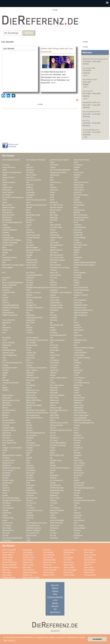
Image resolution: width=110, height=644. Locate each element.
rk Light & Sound (8, 460)
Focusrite (6, 290)
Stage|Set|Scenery (57, 490)
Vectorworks (7, 513)
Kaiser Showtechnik (57, 340)
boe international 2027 (91, 112)
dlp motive (54, 252)
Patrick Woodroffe (50, 570)
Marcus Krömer (90, 562)
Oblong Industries (56, 425)
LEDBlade (77, 363)
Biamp (28, 212)
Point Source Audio (9, 443)
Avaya (52, 195)
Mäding (76, 388)
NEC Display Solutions (34, 418)
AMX (52, 177)
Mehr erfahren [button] (9, 640)
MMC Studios (79, 410)
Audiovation (30, 192)
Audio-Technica (8, 192)
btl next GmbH (79, 220)
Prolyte (53, 448)
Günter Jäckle (7, 557)
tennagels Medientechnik (12, 500)
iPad (55, 594)
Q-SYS (76, 450)
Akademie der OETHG (58, 172)
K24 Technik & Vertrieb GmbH (37, 340)
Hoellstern (54, 318)
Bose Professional (80, 215)
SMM (28, 483)
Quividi (29, 453)
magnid (76, 390)
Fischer (76, 285)
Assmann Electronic (81, 182)
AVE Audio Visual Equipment (13, 197)
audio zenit (54, 190)
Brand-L (29, 217)
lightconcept (78, 370)
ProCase (77, 445)
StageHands (31, 490)
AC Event (6, 165)
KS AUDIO (54, 348)
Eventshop (78, 275)
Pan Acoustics (31, 435)
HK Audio (53, 315)
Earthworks (78, 257)
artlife (76, 180)
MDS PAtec (54, 398)
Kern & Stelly (31, 343)
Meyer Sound (79, 405)
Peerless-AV (54, 438)
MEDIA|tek (6, 403)
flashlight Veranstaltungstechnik (38, 288)
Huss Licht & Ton (9, 320)
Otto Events (7, 433)
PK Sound (54, 440)
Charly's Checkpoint (10, 230)
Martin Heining (28, 565)
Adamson (30, 167)
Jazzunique (78, 335)
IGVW (76, 323)
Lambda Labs (31, 353)
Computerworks (8, 238)
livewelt (53, 375)
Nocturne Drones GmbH (59, 423)
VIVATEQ (77, 518)
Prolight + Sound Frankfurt (12, 448)
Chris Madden (28, 552)
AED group (30, 170)
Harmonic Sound (80, 308)
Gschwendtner (55, 303)
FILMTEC (53, 285)
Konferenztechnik (55, 597)
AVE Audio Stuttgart (81, 195)
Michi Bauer (27, 567)
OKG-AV (53, 428)
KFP (52, 343)
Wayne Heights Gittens (31, 577)
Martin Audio (31, 395)
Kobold (5, 348)
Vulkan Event (55, 525)
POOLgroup (31, 443)
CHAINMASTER (80, 227)
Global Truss (55, 298)
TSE (75, 505)
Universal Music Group (35, 510)
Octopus (77, 425)
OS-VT (76, 430)
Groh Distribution (80, 300)
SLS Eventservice (56, 480)
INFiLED (29, 328)
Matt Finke (88, 565)
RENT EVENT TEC (57, 455)
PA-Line (53, 433)
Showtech (30, 478)
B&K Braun (78, 202)
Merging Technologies (34, 405)
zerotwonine (78, 535)
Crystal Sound (7, 245)
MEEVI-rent (30, 403)
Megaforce (78, 403)
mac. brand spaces (57, 385)
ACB (28, 165)
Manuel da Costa (49, 562)
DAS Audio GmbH (80, 245)
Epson (76, 270)
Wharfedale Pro (8, 530)
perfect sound (79, 438)
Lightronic (54, 373)
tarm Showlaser (32, 498)
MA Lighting (30, 385)
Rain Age (77, 453)
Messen (55, 606)
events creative (56, 275)
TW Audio (77, 508)
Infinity (52, 328)
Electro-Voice (31, 265)
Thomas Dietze (69, 575)
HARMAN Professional (35, 308)
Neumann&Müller (80, 418)
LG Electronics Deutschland (36, 368)
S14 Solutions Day (90, 80)
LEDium (29, 365)
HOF (75, 318)
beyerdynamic (7, 212)
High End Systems (81, 313)
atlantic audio (79, 185)
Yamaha (77, 533)
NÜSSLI (29, 425)
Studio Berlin (55, 493)
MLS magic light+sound (59, 410)
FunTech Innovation (33, 293)
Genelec (53, 295)
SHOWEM (6, 475)
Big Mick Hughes (70, 550)
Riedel (76, 458)
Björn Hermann (90, 550)
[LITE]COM (6, 540)
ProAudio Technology (58, 445)
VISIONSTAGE (8, 518)
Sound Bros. (31, 485)
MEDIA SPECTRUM (34, 400)
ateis (52, 185)
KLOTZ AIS (54, 345)
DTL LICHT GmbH (57, 257)
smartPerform (7, 483)
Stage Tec (6, 490)
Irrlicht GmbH (79, 330)
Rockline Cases (56, 460)
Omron (76, 428)
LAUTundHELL (79, 355)
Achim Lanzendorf (9, 550)
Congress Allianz (56, 238)
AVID (52, 197)
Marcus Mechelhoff (9, 565)
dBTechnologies (32, 247)
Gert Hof (67, 555)
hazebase (6, 310)
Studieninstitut (31, 493)
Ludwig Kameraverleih (11, 383)
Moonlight (54, 413)
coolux (52, 240)
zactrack (5, 535)
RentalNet (6, 458)
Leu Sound (54, 365)
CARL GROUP (55, 225)
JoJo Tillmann (28, 560)
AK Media (30, 172)
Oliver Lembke (69, 567)
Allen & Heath (31, 175)
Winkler (53, 530)
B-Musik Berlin (79, 205)
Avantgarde (30, 195)
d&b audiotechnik (56, 245)
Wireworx (77, 530)
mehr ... (86, 75)
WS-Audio (6, 533)
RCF (28, 455)
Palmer (76, 433)
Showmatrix (54, 475)
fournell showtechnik (81, 290)
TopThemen (55, 612)
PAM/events (7, 435)
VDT (75, 510)
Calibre (5, 225)
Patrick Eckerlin (28, 570)
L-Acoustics (78, 350)
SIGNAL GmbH (8, 480)
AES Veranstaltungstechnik (60, 170)
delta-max (77, 247)
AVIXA (5, 200)
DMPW (76, 252)
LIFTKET (6, 370)
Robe (28, 460)
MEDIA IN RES (79, 398)
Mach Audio (78, 385)
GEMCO (29, 295)
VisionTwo (30, 518)
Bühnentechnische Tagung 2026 (95, 59)
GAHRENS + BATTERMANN (61, 293)
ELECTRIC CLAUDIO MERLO (14, 265)
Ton (55, 609)
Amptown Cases (8, 177)
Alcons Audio (79, 172)
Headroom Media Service (83, 310)
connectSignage (80, 238)
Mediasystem (79, 400)
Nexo (28, 420)
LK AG (76, 375)
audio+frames (79, 190)
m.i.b (4, 385)
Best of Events (55, 210)
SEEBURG (78, 470)
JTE (51, 338)
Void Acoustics (8, 523)
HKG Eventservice (81, 315)
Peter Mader (7, 572)
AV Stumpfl (6, 195)
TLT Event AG (31, 503)
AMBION (77, 175)
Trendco (29, 505)
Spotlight (29, 488)
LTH (51, 380)
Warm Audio (7, 528)
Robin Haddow (49, 572)
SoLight (53, 483)
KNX (75, 345)
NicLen (53, 420)
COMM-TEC (78, 235)
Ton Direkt (54, 503)
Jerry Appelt (88, 557)
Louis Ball (67, 560)
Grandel (29, 300)
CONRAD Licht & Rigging (12, 240)
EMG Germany (55, 265)
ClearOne (53, 232)
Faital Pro (53, 283)
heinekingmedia (8, 313)
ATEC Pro (30, 185)
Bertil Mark (47, 550)
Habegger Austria (56, 305)
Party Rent (6, 438)
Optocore (30, 430)
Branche (55, 585)
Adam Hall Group (9, 167)
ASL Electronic (55, 182)
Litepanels (30, 375)
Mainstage (54, 393)
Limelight (77, 373)
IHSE (4, 325)
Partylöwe (30, 438)
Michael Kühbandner (10, 567)
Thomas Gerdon (90, 575)
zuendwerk (54, 538)
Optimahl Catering (9, 430)
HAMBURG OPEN (81, 305)
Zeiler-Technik (31, 535)
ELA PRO (53, 262)
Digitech (77, 250)
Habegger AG (31, 305)
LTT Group (78, 380)
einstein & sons (32, 262)
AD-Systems (78, 165)
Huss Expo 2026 (89, 68)
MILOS (29, 408)
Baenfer (29, 207)
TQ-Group (6, 505)
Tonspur (77, 503)
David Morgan (69, 552)
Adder (4, 170)
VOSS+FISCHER (56, 523)
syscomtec (30, 495)
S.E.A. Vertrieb (79, 463)
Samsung (30, 465)
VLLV (28, 520)
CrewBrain (78, 242)
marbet (76, 393)
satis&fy (53, 465)
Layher (52, 358)
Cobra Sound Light (33, 235)
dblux (4, 247)
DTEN (28, 257)
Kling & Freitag (32, 345)
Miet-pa (5, 408)
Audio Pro (30, 190)
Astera (5, 185)
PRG (4, 445)
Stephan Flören (49, 575)
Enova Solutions (32, 268)
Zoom (28, 538)
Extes (52, 280)
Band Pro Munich (56, 207)
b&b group (54, 202)
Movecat (5, 415)
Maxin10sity (7, 398)
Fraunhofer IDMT (9, 293)
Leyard (76, 365)
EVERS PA (30, 278)
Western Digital (79, 528)
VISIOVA (53, 518)
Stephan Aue (27, 575)
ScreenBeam (31, 470)
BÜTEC (29, 222)
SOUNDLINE (79, 485)
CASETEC (78, 225)
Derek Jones (89, 552)
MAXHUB (77, 395)
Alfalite (5, 175)
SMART (77, 480)
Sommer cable (79, 483)
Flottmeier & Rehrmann (59, 288)
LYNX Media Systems (82, 383)
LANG (52, 353)
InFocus (5, 330)
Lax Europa (30, 358)
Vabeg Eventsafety (57, 510)
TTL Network (55, 508)
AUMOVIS (78, 192)
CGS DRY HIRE (56, 227)
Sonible (5, 485)
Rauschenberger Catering (12, 455)
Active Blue (54, 165)
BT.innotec (54, 220)
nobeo (28, 423)
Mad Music (54, 388)
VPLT (76, 523)
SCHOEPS (78, 468)
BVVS (76, 222)
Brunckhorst (31, 220)
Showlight (30, 475)
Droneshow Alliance (10, 257)
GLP (75, 298)
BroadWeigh (7, 220)
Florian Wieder (8, 555)
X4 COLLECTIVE (33, 533)
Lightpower (30, 373)
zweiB (76, 538)
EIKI (4, 262)
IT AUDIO (30, 333)
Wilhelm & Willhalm (33, 530)
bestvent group (79, 210)
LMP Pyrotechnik (32, 378)
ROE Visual (78, 460)
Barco (76, 207)
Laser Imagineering (9, 355)
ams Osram (30, 177)
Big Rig (53, 212)
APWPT (77, 177)
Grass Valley (55, 300)
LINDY (5, 375)
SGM (52, 473)
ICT (75, 320)
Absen (76, 162)
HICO (52, 313)
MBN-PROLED (32, 398)
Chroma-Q (78, 230)
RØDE (52, 463)
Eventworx (6, 278)
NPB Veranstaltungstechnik (84, 423)
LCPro (28, 360)
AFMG (76, 170)
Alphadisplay (55, 175)
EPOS (76, 268)
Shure (76, 478)
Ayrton (28, 202)
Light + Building (32, 370)
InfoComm (78, 328)
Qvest (52, 453)
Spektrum (6, 488)
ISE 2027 (86, 121)
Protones (29, 450)
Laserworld (30, 355)
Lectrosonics (55, 363)
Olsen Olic (6, 570)
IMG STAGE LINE (57, 325)
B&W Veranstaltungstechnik (36, 205)
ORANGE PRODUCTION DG (61, 430)
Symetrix (77, 493)
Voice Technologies (57, 520)
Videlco (5, 515)
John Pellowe (7, 560)
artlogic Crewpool (9, 182)
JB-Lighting (6, 338)
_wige (28, 540)
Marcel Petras (69, 562)
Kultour (29, 350)
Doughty (29, 255)
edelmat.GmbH (32, 260)
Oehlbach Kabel (8, 428)
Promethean (78, 448)
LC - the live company (82, 358)
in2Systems (7, 328)
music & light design (81, 415)
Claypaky (6, 232)
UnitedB (5, 510)
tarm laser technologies (11, 498)
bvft (51, 222)
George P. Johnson (81, 295)
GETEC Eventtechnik (34, 298)
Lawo (4, 358)
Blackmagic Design (33, 215)
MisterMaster (79, 408)
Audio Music (7, 190)
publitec (53, 450)
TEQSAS (53, 500)
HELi (28, 313)
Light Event (54, 370)
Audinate (53, 187)
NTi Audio (6, 425)
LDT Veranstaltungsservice (12, 363)
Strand (5, 493)
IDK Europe (30, 323)
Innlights (29, 330)
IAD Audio (54, 320)
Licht (55, 600)
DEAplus (53, 247)
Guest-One (78, 303)
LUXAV (53, 383)
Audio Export (78, 187)
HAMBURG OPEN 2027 (92, 103)
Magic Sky (54, 390)
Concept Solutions (33, 238)
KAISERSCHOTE (80, 340)
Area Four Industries (34, 180)
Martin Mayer (68, 565)
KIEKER (77, 343)
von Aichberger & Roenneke (36, 523)
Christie (53, 230)
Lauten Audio (55, 355)
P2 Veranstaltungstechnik (35, 433)
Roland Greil (68, 572)
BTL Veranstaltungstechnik (12, 222)
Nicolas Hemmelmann (51, 567)
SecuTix (53, 470)
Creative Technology (10, 242)
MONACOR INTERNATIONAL (37, 413)
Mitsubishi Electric (9, 410)
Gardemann (78, 293)
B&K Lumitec (7, 205)
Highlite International (10, 315)
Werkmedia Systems (34, 528)
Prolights (29, 448)
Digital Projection (56, 250)
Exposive (29, 280)
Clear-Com (30, 232)
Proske (5, 450)
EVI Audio (54, 278)
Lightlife (5, 373)
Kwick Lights (55, 350)
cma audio (6, 235)
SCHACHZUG (79, 465)
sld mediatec (31, 480)
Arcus (4, 180)
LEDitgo (5, 365)
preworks (77, 443)
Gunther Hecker (29, 557)
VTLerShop (6, 525)
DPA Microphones (57, 255)
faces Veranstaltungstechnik (13, 283)
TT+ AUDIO (30, 508)
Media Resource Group (11, 400)
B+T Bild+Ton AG (56, 205)
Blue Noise (54, 215)
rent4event (78, 455)
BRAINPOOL (7, 217)
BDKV (28, 210)
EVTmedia (78, 278)
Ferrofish (29, 285)
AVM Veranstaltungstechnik (36, 200)
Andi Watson (27, 550)
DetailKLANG (7, 250)
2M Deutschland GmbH (11, 160)
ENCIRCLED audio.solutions (84, 265)
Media (55, 603)
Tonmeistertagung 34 (91, 130)
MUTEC (5, 418)
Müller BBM (54, 415)
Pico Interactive (8, 440)
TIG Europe (7, 503)
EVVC (5, 280)
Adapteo (77, 167)
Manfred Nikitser (90, 560)
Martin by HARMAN (57, 395)
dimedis (5, 252)
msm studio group (33, 415)
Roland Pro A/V (8, 463)
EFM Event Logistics (57, 260)
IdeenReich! (7, 323)
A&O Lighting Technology (35, 160)
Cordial (76, 240)
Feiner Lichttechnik (9, 285)
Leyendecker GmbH (10, 368)
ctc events (30, 245)
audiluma (29, 187)
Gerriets (5, 298)
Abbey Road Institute (81, 160)
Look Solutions (79, 378)
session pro (30, 473)
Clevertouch (78, 232)
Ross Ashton (7, 575)
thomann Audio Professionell (84, 500)
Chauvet (29, 230)
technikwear (78, 498)
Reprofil (29, 458)
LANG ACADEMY (80, 353)
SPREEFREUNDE (57, 488)
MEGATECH (7, 405)
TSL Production (8, 508)
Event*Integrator (80, 273)
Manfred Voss (28, 562)
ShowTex (53, 478)
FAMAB (77, 283)
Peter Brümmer (90, 570)
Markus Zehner (8, 395)
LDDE (76, 360)
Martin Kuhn (48, 565)
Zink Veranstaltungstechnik (12, 538)
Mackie (5, 388)
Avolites (77, 200)
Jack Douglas (68, 557)
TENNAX (29, 500)
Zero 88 (53, 535)
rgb (51, 458)
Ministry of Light (56, 408)
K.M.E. (5, 340)
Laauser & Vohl (8, 353)
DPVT (76, 255)
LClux (4, 360)
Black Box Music (8, 215)
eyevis (76, 280)
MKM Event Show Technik (36, 410)
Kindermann (7, 345)
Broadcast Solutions (81, 217)
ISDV (4, 333)
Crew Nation (54, 242)
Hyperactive (31, 320)
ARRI (52, 180)
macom (29, 388)
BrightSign (54, 217)
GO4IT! (5, 300)
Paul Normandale (70, 570)
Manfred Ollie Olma (9, 562)
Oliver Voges (89, 567)
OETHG (29, 428)
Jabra (76, 333)
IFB (51, 323)
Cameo (29, 225)
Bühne (55, 588)
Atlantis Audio (7, 187)
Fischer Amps (7, 288)
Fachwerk (30, 283)
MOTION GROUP (80, 413)
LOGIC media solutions (59, 378)
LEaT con (30, 363)
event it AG (54, 273)
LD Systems (54, 360)
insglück (53, 330)
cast (28, 227)
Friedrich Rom (28, 555)
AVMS (52, 200)
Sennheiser (6, 473)
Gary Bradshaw (49, 555)
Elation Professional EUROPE (85, 262)
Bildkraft (77, 212)
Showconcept (79, 473)
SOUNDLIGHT (55, 485)
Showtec (5, 478)
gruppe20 (30, 303)
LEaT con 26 (87, 91)
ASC (28, 182)
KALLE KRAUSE (9, 343)
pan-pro (53, 435)
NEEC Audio (55, 418)
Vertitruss (77, 513)
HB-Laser (30, 310)
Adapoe (53, 167)
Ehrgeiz (77, 260)
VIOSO (53, 515)
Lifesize (77, 368)
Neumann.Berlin (8, 420)
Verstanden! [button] (97, 639)
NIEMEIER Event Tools (82, 420)
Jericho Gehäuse (32, 338)
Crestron (29, 242)
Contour (29, 240)
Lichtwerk (53, 368)
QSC (4, 453)
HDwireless (54, 310)
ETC (4, 273)
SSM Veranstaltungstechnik (84, 488)
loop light (6, 380)
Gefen (5, 295)
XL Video (53, 533)
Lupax (28, 383)
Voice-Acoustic (79, 520)
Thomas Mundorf (9, 577)
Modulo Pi (6, 413)
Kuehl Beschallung (9, 350)
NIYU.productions (9, 423)
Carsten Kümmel (9, 552)
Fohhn (28, 290)
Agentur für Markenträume (12, 172)
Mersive (53, 405)
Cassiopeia (6, 227)
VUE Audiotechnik (33, 525)
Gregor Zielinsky (90, 555)
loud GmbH (30, 380)
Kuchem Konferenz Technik (84, 348)
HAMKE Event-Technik (11, 308)
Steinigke (77, 490)
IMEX (28, 325)
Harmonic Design (56, 308)
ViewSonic (30, 515)
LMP (4, 378)
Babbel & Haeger (9, 207)
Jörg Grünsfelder (49, 560)
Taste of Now (55, 498)
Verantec (29, 513)
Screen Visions (8, 470)
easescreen (7, 260)
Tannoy (76, 495)
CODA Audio (55, 235)
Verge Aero (54, 513)
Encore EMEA (7, 268)
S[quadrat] (54, 495)
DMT (4, 255)
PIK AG (29, 440)
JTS (75, 338)
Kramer (29, 348)
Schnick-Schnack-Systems (60, 468)
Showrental (78, 475)
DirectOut (30, 252)
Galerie (55, 591)
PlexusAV (77, 440)
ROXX (28, 463)
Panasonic (78, 435)
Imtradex (77, 325)
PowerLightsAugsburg (58, 443)
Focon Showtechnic (81, 288)
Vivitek (5, 520)
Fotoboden (54, 290)
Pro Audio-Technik (33, 445)
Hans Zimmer (48, 557)
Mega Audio (54, 403)
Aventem (29, 197)
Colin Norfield (48, 552)
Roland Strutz (89, 572)
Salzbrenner (7, 465)
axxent (5, 202)
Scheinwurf (30, 468)
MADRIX (5, 390)
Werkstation (54, 528)
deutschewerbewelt (33, 250)
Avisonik (77, 197)
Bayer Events (7, 210)
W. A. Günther (79, 525)
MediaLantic (54, 400)
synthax (5, 495)
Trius (52, 505)
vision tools (78, 515)
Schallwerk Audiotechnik (11, 468)
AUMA (52, 192)
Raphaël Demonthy (30, 572)
